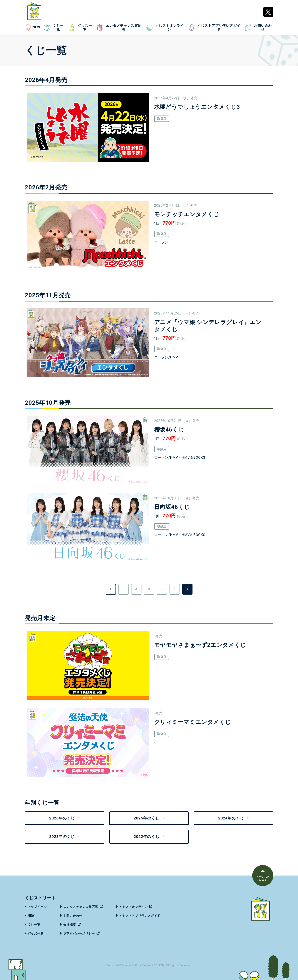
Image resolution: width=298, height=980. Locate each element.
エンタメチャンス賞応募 (119, 28)
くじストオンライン (165, 28)
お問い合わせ (258, 28)
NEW (33, 27)
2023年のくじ (62, 837)
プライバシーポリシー (79, 933)
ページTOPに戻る (263, 878)
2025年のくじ (146, 818)
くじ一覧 (54, 28)
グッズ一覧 (80, 28)
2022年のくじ (146, 837)
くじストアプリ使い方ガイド (214, 28)
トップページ (37, 907)
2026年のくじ (62, 818)
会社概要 (70, 925)
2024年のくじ (231, 818)
